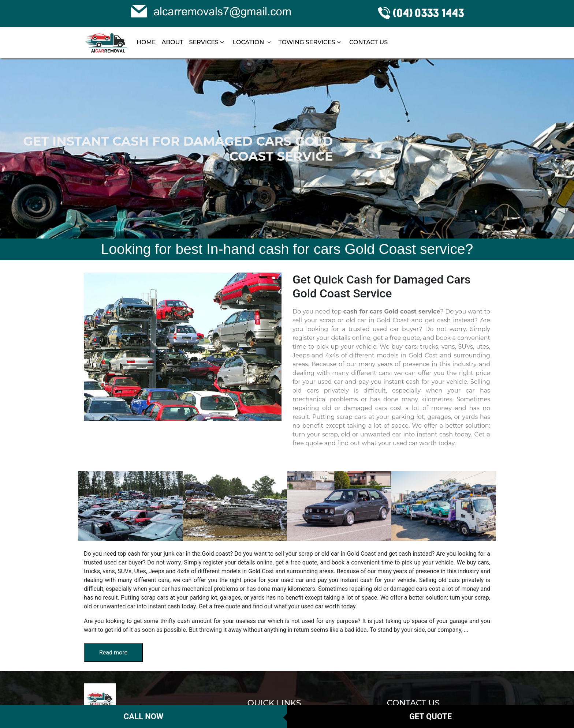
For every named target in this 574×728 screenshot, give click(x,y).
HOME (146, 42)
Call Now (143, 716)
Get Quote (430, 716)
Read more (113, 652)
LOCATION (252, 42)
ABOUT (172, 42)
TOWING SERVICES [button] (310, 42)
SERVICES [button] (207, 42)
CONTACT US (368, 42)
